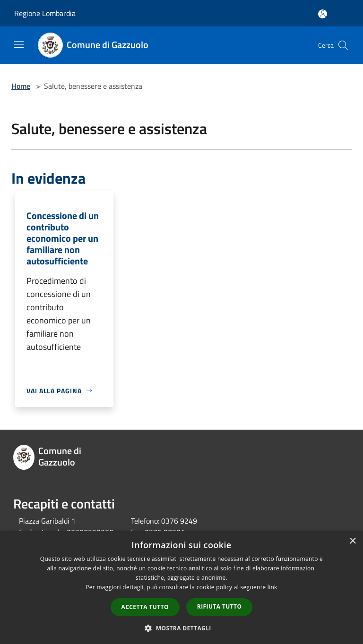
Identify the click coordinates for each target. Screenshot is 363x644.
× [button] (352, 541)
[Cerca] (343, 45)
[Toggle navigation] (19, 44)
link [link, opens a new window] (272, 587)
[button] (181, 628)
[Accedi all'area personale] (323, 14)
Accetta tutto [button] (145, 607)
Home (21, 86)
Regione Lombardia (45, 13)
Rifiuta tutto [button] (220, 606)
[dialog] (181, 588)
